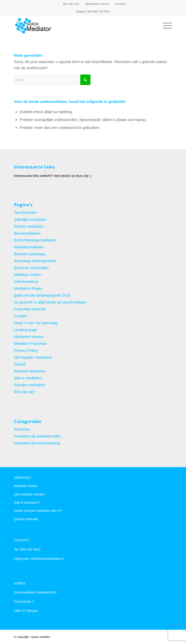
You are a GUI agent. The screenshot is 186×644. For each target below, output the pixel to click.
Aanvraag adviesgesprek (35, 261)
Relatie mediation (29, 226)
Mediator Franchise (30, 343)
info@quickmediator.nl (47, 559)
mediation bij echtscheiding (37, 443)
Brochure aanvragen (31, 268)
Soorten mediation (30, 385)
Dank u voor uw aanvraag (36, 323)
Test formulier (25, 212)
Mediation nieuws (97, 4)
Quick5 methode (26, 519)
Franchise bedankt (30, 309)
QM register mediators (33, 357)
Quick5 (20, 364)
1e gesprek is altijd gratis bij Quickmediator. (51, 302)
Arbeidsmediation (29, 247)
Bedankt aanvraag (30, 254)
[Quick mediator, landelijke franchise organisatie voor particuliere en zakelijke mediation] (77, 26)
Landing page (26, 330)
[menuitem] (71, 4)
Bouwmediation (27, 233)
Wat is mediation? (27, 502)
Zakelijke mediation (30, 219)
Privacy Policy (26, 350)
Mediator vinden (28, 275)
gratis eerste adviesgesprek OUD (42, 295)
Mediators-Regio (28, 288)
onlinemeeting (26, 281)
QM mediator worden (29, 494)
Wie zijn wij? (71, 4)
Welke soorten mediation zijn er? (38, 511)
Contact (120, 4)
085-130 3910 (30, 549)
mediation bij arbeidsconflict (37, 436)
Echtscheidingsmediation (35, 240)
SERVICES (22, 478)
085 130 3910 (102, 11)
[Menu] (165, 26)
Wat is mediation (28, 378)
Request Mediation (30, 371)
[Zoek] (52, 80)
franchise (22, 429)
